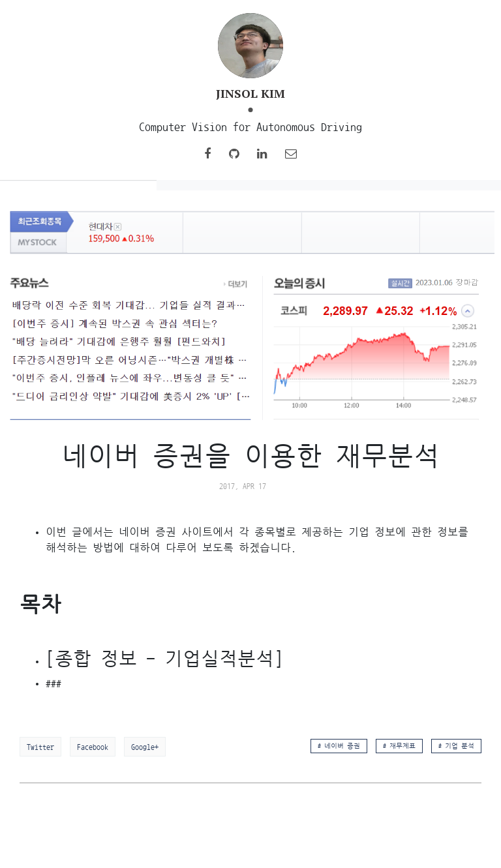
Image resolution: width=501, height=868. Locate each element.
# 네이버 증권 (339, 746)
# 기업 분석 (456, 746)
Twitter (40, 747)
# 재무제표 (399, 746)
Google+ (145, 747)
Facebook (93, 747)
